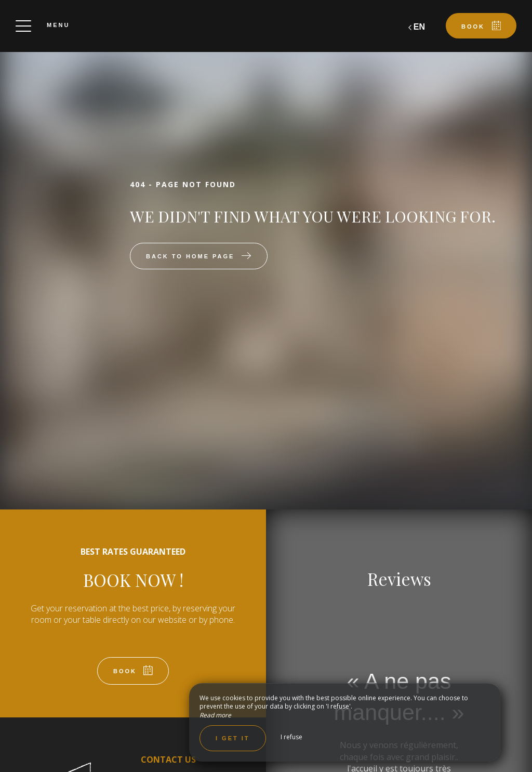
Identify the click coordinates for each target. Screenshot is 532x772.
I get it (233, 738)
